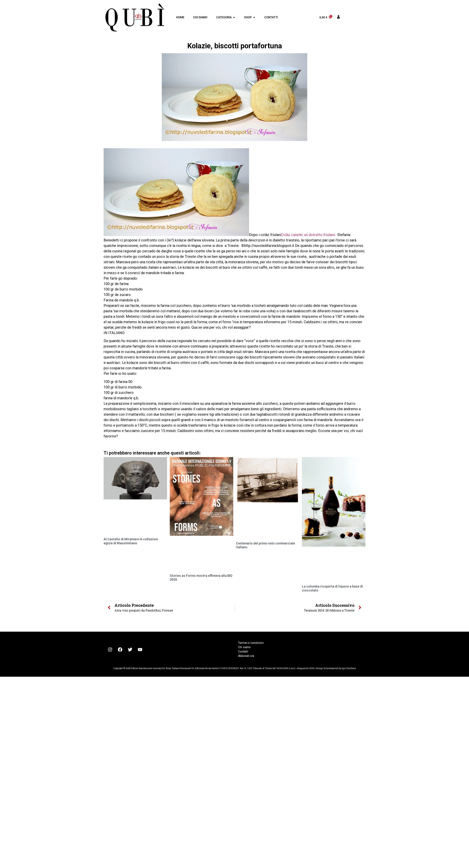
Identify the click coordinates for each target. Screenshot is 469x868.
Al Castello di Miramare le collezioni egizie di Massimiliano (131, 541)
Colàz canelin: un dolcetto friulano (308, 235)
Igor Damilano (349, 668)
